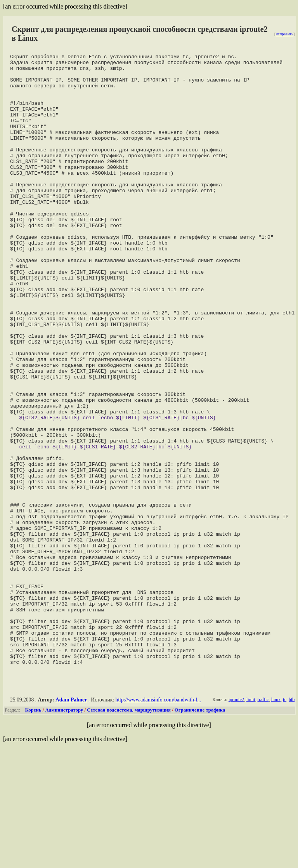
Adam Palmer (71, 822)
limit (251, 822)
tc (285, 822)
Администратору (64, 832)
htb (292, 822)
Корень (33, 832)
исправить (284, 34)
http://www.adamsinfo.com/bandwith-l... (159, 822)
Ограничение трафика (200, 832)
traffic (263, 822)
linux (276, 822)
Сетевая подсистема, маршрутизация (129, 832)
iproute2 (236, 822)
